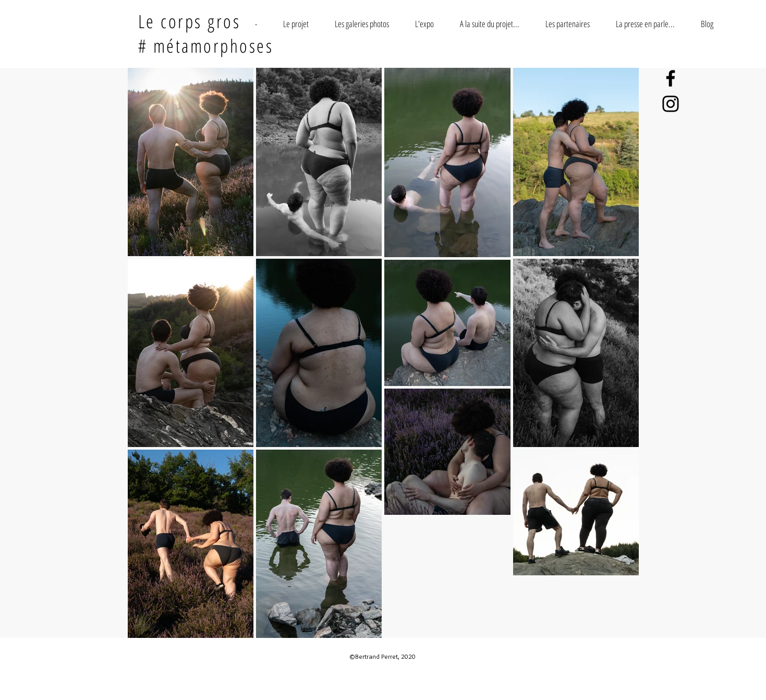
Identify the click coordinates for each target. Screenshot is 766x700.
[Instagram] (671, 104)
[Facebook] (671, 78)
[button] (296, 24)
